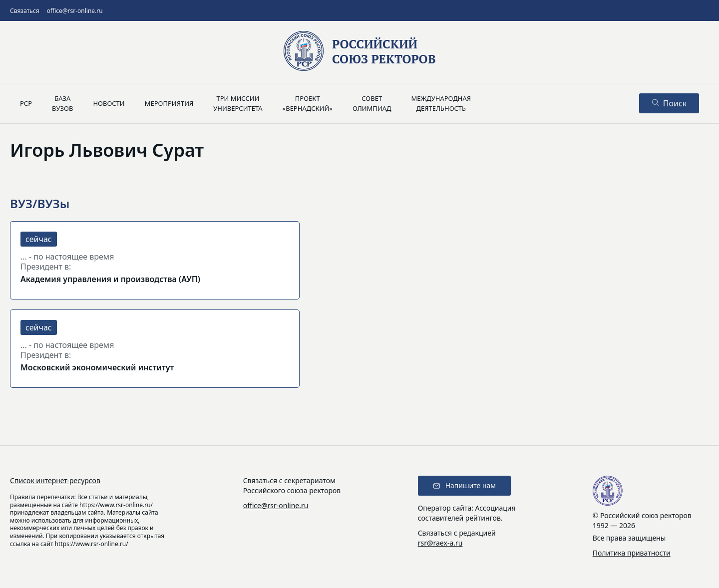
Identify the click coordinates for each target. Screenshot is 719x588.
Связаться (25, 11)
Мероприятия (169, 103)
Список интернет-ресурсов (55, 480)
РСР (26, 103)
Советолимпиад (372, 103)
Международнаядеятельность (441, 103)
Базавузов (62, 103)
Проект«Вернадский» (308, 103)
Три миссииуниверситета (238, 103)
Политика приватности (632, 553)
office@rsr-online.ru (75, 11)
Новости (109, 103)
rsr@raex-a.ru (440, 543)
